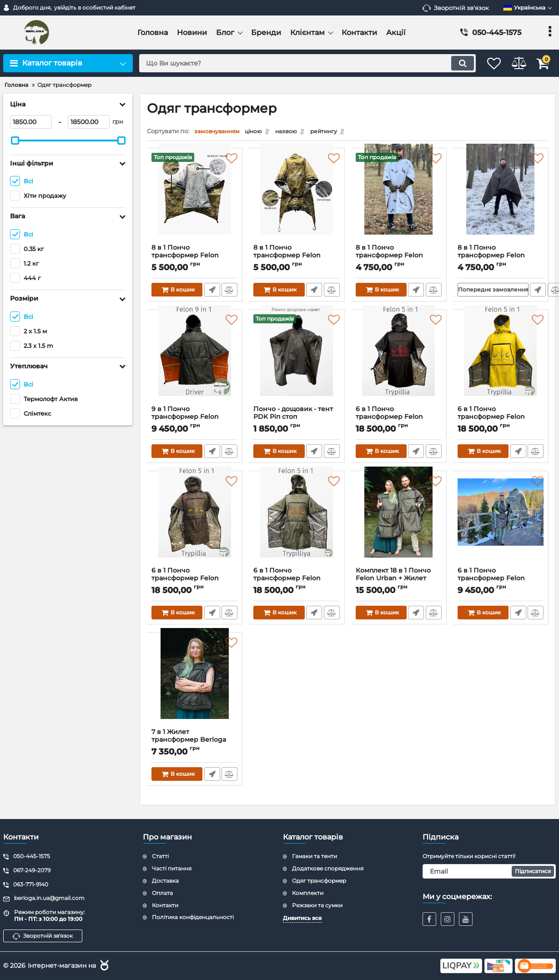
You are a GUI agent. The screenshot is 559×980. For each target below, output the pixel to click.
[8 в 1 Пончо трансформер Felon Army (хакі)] (501, 201)
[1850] (31, 122)
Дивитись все (302, 918)
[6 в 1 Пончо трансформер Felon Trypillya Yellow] (501, 362)
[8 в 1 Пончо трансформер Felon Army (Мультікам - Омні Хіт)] (297, 201)
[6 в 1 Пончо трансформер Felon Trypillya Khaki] (297, 523)
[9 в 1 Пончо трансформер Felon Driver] (195, 362)
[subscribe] (489, 871)
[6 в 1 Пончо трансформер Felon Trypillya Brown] (195, 523)
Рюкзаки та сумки (317, 905)
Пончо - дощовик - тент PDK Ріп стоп (297, 419)
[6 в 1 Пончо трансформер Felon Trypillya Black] (399, 362)
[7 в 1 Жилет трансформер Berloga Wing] (195, 685)
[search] (297, 63)
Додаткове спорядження (328, 868)
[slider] (15, 141)
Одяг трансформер (319, 881)
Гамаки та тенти (315, 857)
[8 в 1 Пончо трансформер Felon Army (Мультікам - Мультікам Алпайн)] (195, 201)
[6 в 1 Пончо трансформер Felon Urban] (501, 523)
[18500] (89, 122)
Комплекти (308, 893)
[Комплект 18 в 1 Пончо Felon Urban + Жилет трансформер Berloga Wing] (399, 523)
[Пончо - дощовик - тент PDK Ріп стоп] (297, 362)
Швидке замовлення (211, 292)
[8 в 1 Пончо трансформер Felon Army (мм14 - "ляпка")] (399, 201)
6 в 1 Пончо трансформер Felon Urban (492, 580)
